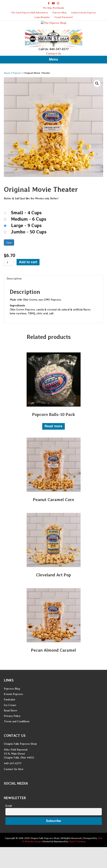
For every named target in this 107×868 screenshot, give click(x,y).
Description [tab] (14, 302)
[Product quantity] (9, 286)
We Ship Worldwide (54, 8)
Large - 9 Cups (26, 249)
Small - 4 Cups (26, 236)
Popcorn (17, 96)
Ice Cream (10, 729)
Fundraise (10, 723)
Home (7, 96)
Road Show (11, 734)
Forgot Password (64, 17)
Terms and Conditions (17, 745)
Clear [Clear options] (9, 266)
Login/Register (42, 17)
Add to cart (28, 286)
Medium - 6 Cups (29, 243)
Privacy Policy (12, 740)
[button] (97, 107)
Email (9, 829)
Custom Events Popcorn (83, 13)
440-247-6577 (13, 787)
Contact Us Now (14, 793)
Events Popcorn (13, 718)
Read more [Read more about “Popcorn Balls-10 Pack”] (53, 450)
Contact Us (54, 77)
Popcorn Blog (59, 13)
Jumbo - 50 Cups (29, 256)
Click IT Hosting (77, 865)
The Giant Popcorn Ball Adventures (29, 13)
